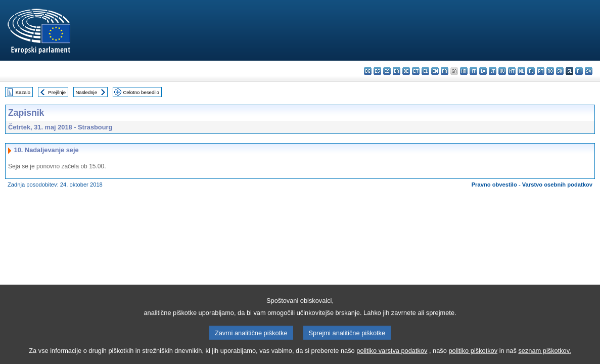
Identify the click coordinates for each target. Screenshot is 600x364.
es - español (377, 71)
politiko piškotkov (473, 358)
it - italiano (473, 71)
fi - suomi (579, 71)
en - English (435, 71)
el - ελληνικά (425, 71)
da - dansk (397, 71)
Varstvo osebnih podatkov (557, 185)
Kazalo (23, 92)
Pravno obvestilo (494, 185)
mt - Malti (512, 71)
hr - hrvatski (464, 71)
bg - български (368, 71)
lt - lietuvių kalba (493, 71)
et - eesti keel (416, 71)
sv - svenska (589, 71)
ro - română (550, 71)
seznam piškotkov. (544, 358)
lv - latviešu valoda (483, 71)
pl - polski (531, 71)
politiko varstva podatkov (392, 358)
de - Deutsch (406, 71)
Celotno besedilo (141, 92)
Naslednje (86, 92)
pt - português (541, 71)
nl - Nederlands (521, 71)
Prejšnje (57, 92)
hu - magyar (502, 71)
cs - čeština (387, 71)
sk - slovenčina (560, 71)
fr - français (445, 71)
